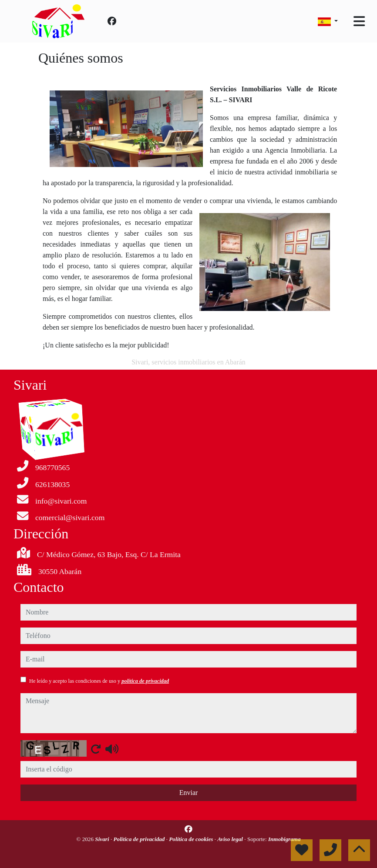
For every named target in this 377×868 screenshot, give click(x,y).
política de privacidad (145, 681)
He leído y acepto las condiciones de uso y (99, 681)
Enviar (189, 793)
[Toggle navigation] (359, 21)
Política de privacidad (140, 839)
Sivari (103, 839)
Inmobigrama (284, 839)
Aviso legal (231, 839)
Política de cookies (192, 839)
